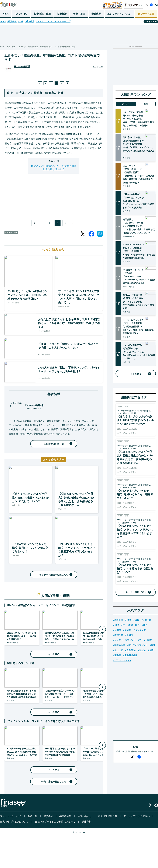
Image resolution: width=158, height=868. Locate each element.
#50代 (136, 620)
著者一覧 (32, 816)
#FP (123, 625)
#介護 (151, 650)
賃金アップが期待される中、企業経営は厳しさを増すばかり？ (54, 167)
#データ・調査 (145, 640)
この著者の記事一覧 (58, 444)
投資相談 (62, 14)
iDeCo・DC (21, 14)
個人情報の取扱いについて (14, 822)
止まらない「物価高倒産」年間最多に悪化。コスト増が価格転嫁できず (47, 47)
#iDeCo (142, 650)
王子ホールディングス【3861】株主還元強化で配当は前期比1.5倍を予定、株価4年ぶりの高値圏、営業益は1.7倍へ (139, 327)
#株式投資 (118, 635)
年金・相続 (79, 14)
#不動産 (117, 655)
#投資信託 (12, 21)
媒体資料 (86, 822)
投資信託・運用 (42, 14)
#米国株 (129, 635)
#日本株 (117, 630)
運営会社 (48, 816)
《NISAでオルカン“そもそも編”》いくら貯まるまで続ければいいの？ (135, 569)
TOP (2, 47)
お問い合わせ (85, 816)
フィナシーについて (11, 816)
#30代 (145, 625)
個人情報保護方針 (108, 816)
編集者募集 (65, 816)
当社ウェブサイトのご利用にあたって (55, 822)
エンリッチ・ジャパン (119, 14)
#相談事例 (118, 620)
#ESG (3, 21)
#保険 (153, 645)
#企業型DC (131, 650)
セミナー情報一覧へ (136, 592)
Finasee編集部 (22, 66)
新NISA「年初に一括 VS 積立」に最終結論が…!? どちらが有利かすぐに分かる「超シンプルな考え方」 (138, 302)
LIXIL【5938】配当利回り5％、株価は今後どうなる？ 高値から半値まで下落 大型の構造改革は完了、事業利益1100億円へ (138, 119)
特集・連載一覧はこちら (56, 782)
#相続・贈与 (134, 625)
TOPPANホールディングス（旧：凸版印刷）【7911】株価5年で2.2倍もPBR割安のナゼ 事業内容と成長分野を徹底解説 (139, 251)
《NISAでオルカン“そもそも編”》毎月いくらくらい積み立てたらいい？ (135, 494)
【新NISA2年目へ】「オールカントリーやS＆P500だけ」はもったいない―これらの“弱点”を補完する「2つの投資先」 (138, 201)
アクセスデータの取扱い (137, 816)
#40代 (128, 620)
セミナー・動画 (146, 14)
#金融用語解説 (130, 655)
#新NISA (127, 630)
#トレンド (118, 650)
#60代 (116, 625)
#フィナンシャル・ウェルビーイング (53, 21)
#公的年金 (146, 620)
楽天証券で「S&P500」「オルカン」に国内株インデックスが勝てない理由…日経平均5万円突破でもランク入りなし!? (139, 226)
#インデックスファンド (124, 640)
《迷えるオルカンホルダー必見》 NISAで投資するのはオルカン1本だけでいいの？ (135, 420)
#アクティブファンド (137, 645)
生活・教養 (11, 47)
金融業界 (96, 14)
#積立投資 (30, 21)
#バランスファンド (122, 660)
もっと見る (60, 654)
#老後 (21, 21)
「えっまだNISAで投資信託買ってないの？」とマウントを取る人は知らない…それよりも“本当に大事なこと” (139, 352)
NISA (6, 14)
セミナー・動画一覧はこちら (55, 575)
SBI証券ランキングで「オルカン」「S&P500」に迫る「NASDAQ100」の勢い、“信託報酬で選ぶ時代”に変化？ (139, 276)
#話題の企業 (119, 645)
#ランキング (140, 630)
